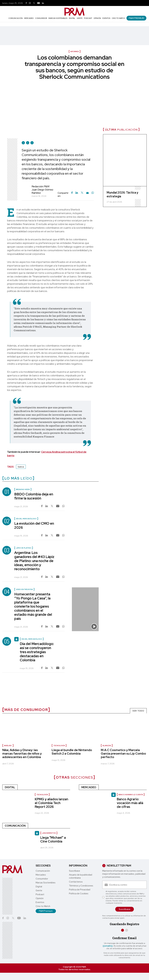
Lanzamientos (49, 833)
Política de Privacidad (80, 890)
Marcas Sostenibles (58, 18)
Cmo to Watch (118, 18)
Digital (72, 18)
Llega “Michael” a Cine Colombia (53, 839)
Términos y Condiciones (81, 886)
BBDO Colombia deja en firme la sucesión (34, 496)
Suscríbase (74, 871)
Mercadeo (29, 18)
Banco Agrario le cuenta (131, 795)
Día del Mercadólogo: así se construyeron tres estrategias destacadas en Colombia (37, 652)
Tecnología (59, 746)
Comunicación (16, 18)
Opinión (97, 18)
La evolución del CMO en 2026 (34, 525)
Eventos (106, 18)
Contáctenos (76, 882)
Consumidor (41, 18)
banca (21, 467)
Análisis (8, 746)
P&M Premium (136, 18)
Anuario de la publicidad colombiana (81, 876)
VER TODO (138, 711)
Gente (80, 18)
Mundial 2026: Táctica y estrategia (122, 194)
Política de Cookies (79, 894)
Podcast (88, 18)
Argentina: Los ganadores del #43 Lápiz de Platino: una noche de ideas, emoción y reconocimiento (34, 561)
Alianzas (107, 746)
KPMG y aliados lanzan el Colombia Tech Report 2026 (52, 803)
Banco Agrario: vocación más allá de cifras (130, 803)
